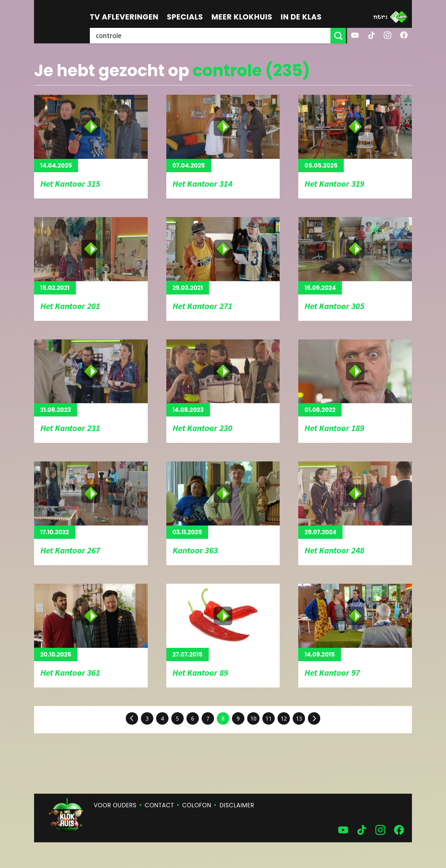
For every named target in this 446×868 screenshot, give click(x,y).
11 (269, 719)
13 (299, 719)
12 (284, 719)
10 (253, 719)
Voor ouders (115, 805)
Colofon (197, 805)
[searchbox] (211, 36)
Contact (159, 805)
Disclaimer (237, 805)
